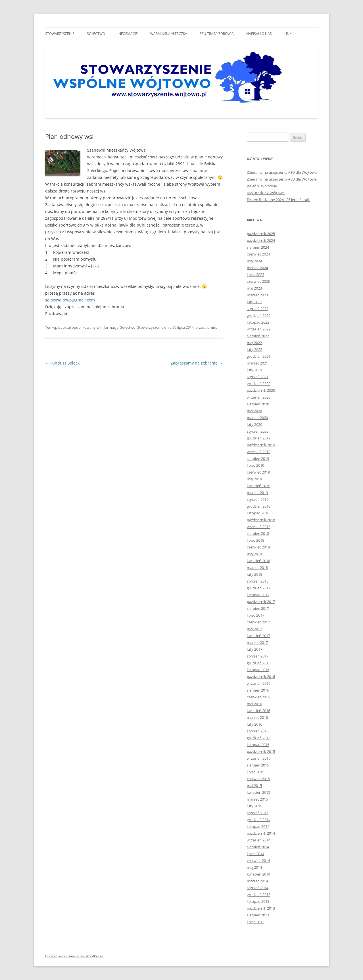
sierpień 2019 (258, 458)
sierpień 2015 (258, 765)
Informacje (128, 34)
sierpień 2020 (258, 404)
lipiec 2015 (255, 772)
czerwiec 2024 (258, 254)
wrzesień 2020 (259, 397)
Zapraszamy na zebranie (197, 363)
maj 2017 (254, 629)
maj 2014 (254, 867)
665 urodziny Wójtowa (266, 193)
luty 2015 (254, 806)
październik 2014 (261, 833)
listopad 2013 (258, 901)
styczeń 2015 (258, 813)
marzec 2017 (257, 642)
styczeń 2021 (258, 377)
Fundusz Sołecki (63, 363)
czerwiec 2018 (258, 547)
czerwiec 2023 (258, 281)
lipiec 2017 (255, 615)
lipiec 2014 (255, 854)
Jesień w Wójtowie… (263, 186)
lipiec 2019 (255, 465)
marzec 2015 (257, 799)
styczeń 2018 (258, 581)
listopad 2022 (258, 322)
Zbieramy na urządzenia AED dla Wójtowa (282, 172)
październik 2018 (261, 520)
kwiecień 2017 (258, 636)
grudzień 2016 (259, 663)
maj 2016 (254, 704)
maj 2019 (254, 479)
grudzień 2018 (259, 506)
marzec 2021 (257, 363)
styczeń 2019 (258, 499)
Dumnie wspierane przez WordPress (74, 956)
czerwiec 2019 (258, 472)
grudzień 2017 (259, 588)
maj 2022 (254, 343)
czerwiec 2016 (258, 697)
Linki (288, 34)
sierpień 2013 (258, 915)
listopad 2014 (258, 826)
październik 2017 (261, 602)
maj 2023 (254, 288)
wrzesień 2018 (259, 527)
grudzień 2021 (259, 356)
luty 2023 (254, 302)
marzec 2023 (257, 295)
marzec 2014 (257, 881)
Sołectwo (96, 34)
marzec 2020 (257, 418)
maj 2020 (254, 411)
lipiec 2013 (255, 922)
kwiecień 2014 (258, 874)
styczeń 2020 (258, 431)
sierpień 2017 (258, 608)
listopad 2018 (258, 513)
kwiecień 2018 (258, 561)
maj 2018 (254, 554)
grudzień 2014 (259, 820)
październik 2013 (261, 908)
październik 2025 (261, 234)
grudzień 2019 (259, 438)
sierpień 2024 (258, 247)
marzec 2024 (257, 268)
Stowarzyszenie (60, 34)
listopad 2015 (258, 745)
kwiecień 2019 (258, 486)
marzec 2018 (257, 568)
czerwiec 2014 (258, 860)
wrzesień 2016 (259, 683)
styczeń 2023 (258, 309)
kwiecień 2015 (258, 792)
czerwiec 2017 (258, 622)
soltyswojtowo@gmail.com (70, 300)
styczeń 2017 (258, 656)
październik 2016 (261, 677)
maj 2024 (254, 261)
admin (211, 327)
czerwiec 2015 (258, 779)
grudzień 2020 (259, 384)
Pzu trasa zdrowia (217, 34)
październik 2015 (261, 751)
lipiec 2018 (255, 540)
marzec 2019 (257, 493)
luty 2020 (254, 424)
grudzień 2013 (259, 895)
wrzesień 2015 (259, 758)
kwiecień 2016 (258, 711)
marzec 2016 (257, 717)
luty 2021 (254, 370)
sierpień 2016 (258, 690)
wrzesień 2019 (259, 452)
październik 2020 (261, 390)
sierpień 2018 (258, 533)
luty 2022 (254, 349)
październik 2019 (261, 445)
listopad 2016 (258, 670)
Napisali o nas (259, 34)
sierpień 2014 (258, 847)
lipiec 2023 (255, 275)
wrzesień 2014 (259, 840)
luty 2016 (254, 724)
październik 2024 (261, 240)
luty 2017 (254, 649)
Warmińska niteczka (169, 34)
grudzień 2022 (259, 315)
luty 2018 (254, 574)
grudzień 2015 (259, 738)
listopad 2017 (258, 595)
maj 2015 (254, 786)
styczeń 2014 (258, 888)
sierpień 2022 (258, 336)
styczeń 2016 (258, 731)
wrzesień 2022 (259, 329)
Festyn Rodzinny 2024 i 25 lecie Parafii (278, 200)
